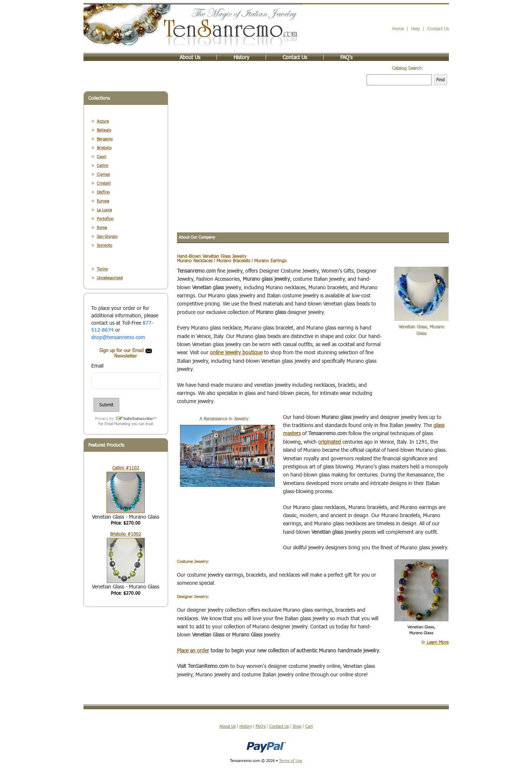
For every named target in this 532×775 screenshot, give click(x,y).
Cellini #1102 (126, 468)
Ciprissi (103, 175)
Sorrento (105, 246)
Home (398, 29)
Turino (102, 269)
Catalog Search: (407, 69)
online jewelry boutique (236, 353)
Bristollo (104, 148)
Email (97, 366)
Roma (102, 228)
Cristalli (104, 184)
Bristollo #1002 (126, 535)
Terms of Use (291, 761)
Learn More (435, 643)
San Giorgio (107, 237)
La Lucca (104, 210)
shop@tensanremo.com (118, 337)
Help (416, 29)
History (241, 58)
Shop (297, 727)
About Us (190, 58)
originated (330, 442)
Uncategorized (110, 278)
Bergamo (105, 139)
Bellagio (104, 131)
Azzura (103, 122)
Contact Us (438, 29)
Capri (102, 157)
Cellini (103, 166)
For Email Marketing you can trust (126, 424)
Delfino (103, 193)
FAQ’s (346, 58)
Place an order (193, 651)
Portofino (105, 219)
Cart (309, 727)
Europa (103, 202)
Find (441, 80)
